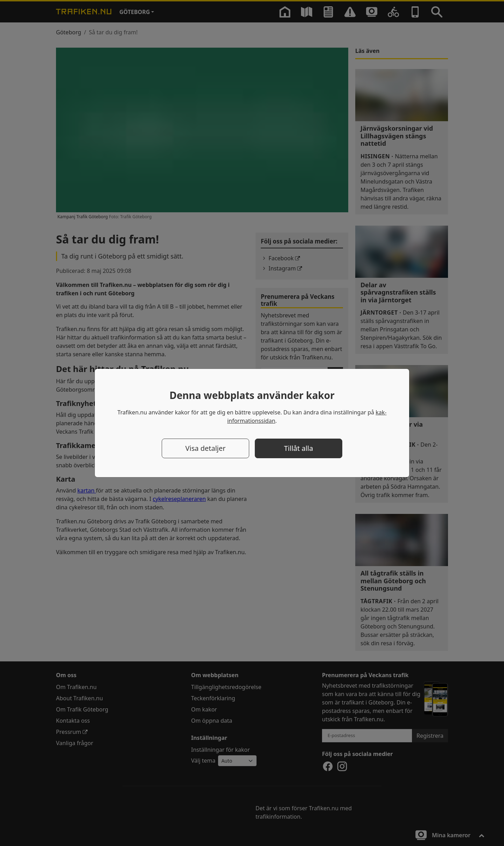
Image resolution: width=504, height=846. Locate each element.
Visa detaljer (205, 448)
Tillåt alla (299, 448)
